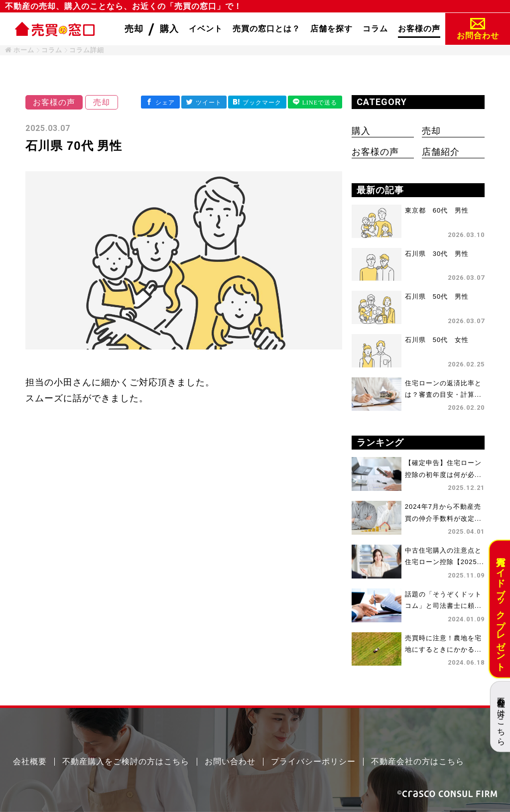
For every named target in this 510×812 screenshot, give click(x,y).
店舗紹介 (441, 152)
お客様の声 (375, 152)
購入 (361, 131)
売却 (431, 131)
